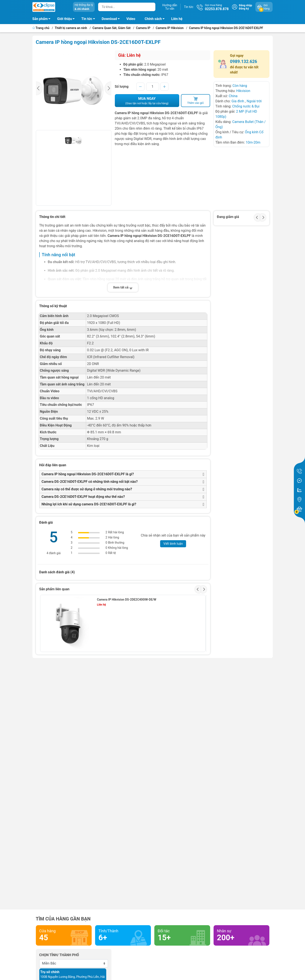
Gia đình (238, 101)
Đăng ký (244, 8)
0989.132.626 (244, 61)
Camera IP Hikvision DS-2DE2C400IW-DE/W (127, 600)
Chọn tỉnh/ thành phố (59, 955)
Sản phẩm (40, 19)
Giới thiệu (64, 19)
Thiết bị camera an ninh (71, 28)
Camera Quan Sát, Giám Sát (112, 28)
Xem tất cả (123, 288)
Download (112, 20)
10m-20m (253, 142)
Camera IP (143, 28)
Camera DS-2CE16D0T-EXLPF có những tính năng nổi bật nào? (90, 482)
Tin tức (189, 7)
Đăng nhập (245, 5)
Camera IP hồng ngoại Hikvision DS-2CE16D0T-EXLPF (226, 28)
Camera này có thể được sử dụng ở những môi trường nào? (87, 489)
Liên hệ (177, 19)
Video (131, 19)
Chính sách (156, 20)
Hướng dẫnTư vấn (170, 7)
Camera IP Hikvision (170, 28)
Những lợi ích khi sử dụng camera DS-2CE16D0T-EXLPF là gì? (89, 504)
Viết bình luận (173, 544)
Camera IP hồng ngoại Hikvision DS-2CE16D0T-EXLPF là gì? (88, 474)
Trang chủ (41, 28)
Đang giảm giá (228, 217)
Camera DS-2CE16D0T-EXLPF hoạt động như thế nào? (83, 497)
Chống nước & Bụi (246, 106)
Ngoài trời (254, 101)
